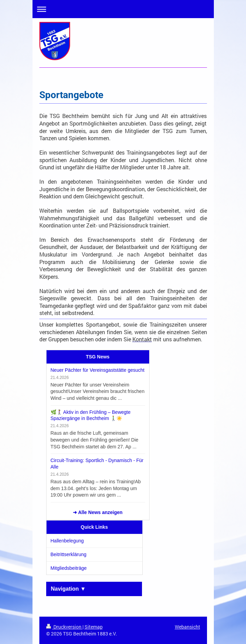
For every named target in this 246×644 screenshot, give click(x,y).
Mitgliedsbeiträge (69, 568)
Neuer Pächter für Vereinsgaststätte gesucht (98, 370)
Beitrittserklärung (69, 554)
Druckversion (64, 627)
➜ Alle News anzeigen (98, 512)
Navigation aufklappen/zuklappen (123, 9)
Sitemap (94, 627)
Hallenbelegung (67, 541)
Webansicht (187, 627)
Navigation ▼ (68, 589)
